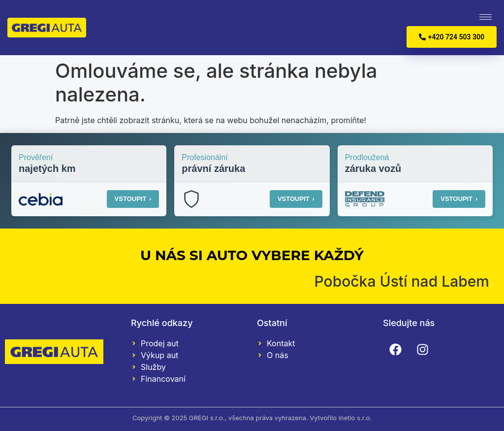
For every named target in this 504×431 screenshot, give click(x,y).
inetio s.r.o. (355, 418)
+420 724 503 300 (452, 37)
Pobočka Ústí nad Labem (402, 281)
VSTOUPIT (133, 199)
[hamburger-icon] (486, 17)
